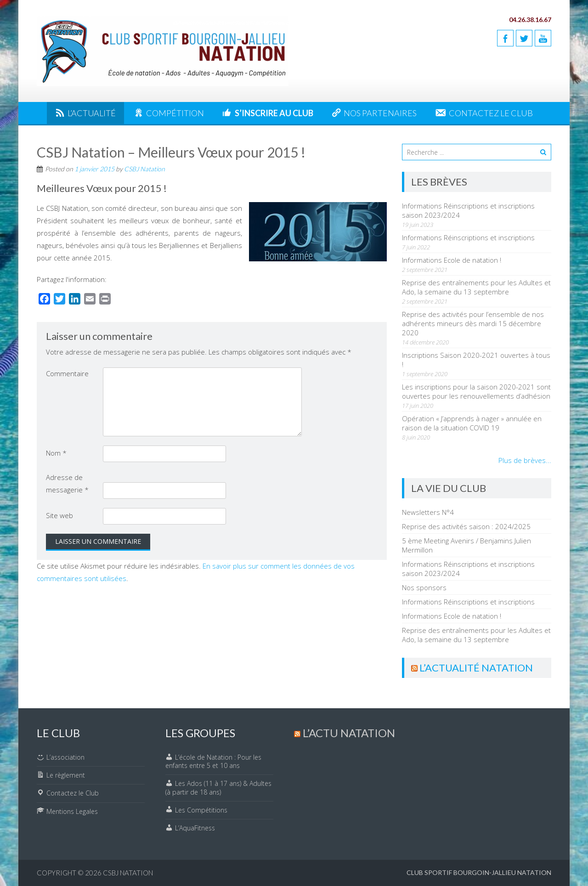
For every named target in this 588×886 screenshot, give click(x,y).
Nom (56, 453)
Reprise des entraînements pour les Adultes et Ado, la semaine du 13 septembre (476, 287)
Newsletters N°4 (428, 512)
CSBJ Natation (144, 169)
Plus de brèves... (525, 460)
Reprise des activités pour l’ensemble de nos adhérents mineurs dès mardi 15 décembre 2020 (473, 323)
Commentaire (67, 373)
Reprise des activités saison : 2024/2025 (466, 526)
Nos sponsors (424, 587)
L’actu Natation (349, 733)
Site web (59, 515)
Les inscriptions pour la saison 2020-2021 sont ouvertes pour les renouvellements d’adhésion (476, 391)
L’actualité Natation (476, 668)
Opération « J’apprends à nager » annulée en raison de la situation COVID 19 (472, 423)
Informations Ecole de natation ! (452, 260)
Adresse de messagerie (67, 483)
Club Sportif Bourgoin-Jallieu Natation (479, 872)
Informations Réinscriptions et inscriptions (468, 237)
